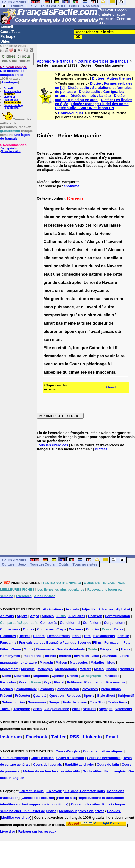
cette (118, 274)
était (48, 274)
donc (84, 299)
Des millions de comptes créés (13, 71)
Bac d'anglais (115, 771)
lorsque (80, 348)
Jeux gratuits (9, 148)
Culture (17, 6)
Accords (72, 609)
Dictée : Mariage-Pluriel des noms (100, 104)
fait (47, 250)
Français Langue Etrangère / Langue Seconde (55, 643)
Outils (74, 6)
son (47, 340)
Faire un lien (11, 108)
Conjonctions (115, 623)
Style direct (106, 696)
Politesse (74, 682)
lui (111, 348)
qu (72, 315)
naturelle (97, 274)
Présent (6, 696)
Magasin (46, 662)
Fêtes (4, 649)
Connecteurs (10, 629)
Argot (35, 616)
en (90, 258)
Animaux (7, 616)
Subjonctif (126, 696)
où (100, 315)
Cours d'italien (42, 758)
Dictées (98, 78)
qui (81, 331)
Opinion (58, 676)
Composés (49, 623)
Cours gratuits (14, 560)
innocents (106, 372)
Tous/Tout (98, 702)
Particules (8, 682)
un (80, 315)
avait (104, 225)
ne (79, 356)
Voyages (106, 709)
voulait (89, 356)
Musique (28, 669)
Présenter (23, 696)
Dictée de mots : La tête (90, 96)
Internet (65, 656)
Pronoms (47, 689)
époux (71, 331)
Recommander (12, 102)
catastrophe (70, 282)
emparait (75, 291)
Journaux (109, 656)
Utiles (5, 41)
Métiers (85, 669)
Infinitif (51, 656)
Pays (47, 682)
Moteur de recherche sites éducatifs (52, 771)
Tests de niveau (75, 702)
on (57, 291)
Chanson (95, 616)
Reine (105, 233)
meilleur (115, 258)
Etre (87, 636)
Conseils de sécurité (38, 798)
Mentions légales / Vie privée (82, 811)
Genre (16, 649)
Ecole (77, 636)
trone (119, 299)
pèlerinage (96, 364)
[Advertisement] (86, 499)
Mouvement (9, 669)
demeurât (75, 209)
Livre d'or (9, 97)
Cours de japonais (48, 765)
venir (110, 356)
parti (48, 266)
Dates (119, 629)
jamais (108, 331)
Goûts (29, 649)
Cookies (114, 811)
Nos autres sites (11, 151)
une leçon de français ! (15, 137)
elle (107, 315)
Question (56, 696)
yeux (80, 225)
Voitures (90, 709)
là (69, 348)
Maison (61, 662)
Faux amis (8, 643)
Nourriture (22, 676)
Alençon (95, 242)
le (90, 225)
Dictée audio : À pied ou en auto (90, 98)
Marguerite (54, 209)
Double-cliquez (71, 113)
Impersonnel (33, 656)
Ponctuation (94, 682)
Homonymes (10, 656)
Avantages (9, 82)
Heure (126, 649)
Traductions (118, 702)
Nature (112, 669)
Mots (111, 662)
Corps (61, 629)
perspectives (56, 315)
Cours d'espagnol (14, 758)
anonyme (71, 186)
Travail (5, 709)
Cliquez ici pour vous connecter (16, 58)
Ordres (72, 676)
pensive (109, 209)
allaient (51, 258)
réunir (70, 258)
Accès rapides (12, 91)
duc (76, 242)
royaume (99, 291)
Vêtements (124, 709)
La (121, 209)
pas (59, 323)
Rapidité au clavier (79, 765)
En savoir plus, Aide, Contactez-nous (76, 791)
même (70, 323)
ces (71, 225)
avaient (115, 242)
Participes (112, 676)
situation (52, 217)
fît (117, 348)
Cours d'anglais (68, 751)
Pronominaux (26, 689)
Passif (23, 682)
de (69, 250)
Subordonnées (13, 702)
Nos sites (91, 6)
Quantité (40, 696)
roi (95, 225)
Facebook (36, 737)
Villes (76, 709)
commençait (74, 217)
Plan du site (11, 100)
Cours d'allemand (70, 758)
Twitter (58, 737)
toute (59, 364)
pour (82, 258)
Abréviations (53, 609)
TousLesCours (53, 6)
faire (48, 233)
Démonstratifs (59, 636)
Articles (48, 616)
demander (53, 356)
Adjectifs (89, 609)
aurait (49, 323)
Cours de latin (108, 765)
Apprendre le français (55, 61)
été (118, 331)
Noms (6, 676)
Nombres (127, 669)
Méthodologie (66, 669)
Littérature (29, 662)
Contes (29, 629)
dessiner (104, 217)
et (99, 209)
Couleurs (76, 629)
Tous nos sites (85, 564)
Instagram (11, 737)
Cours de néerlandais (104, 758)
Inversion (81, 656)
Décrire (39, 636)
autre (109, 307)
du (91, 266)
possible (62, 266)
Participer (9, 36)
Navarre (115, 266)
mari (56, 340)
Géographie (109, 649)
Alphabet (123, 609)
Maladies (98, 662)
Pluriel (59, 682)
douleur (100, 323)
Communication (117, 616)
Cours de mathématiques (103, 751)
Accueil (7, 27)
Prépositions (111, 689)
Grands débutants (71, 649)
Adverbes (106, 609)
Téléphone (22, 709)
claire (119, 217)
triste (86, 323)
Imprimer (9, 94)
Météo (99, 669)
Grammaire (45, 649)
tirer (97, 258)
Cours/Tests (10, 32)
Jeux (33, 6)
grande (50, 282)
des (91, 372)
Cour (74, 364)
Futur (127, 643)
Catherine (53, 242)
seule (90, 209)
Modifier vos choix (16, 818)
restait (72, 299)
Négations (41, 676)
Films (97, 643)
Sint (62, 233)
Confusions (92, 623)
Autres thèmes (119, 78)
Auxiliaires (77, 616)
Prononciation (68, 689)
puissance (64, 307)
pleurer (51, 331)
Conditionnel (70, 623)
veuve (96, 299)
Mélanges (45, 669)
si (66, 356)
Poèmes (6, 689)
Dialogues (8, 636)
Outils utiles (92, 771)
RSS (74, 737)
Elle (47, 348)
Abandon (112, 387)
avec (48, 364)
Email (112, 737)
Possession (116, 682)
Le (54, 250)
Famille (123, 636)
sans (108, 299)
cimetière (78, 372)
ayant (92, 307)
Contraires (45, 629)
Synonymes (37, 702)
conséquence (75, 274)
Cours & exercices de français (103, 61)
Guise (78, 250)
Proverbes (90, 689)
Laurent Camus (32, 791)
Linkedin (92, 737)
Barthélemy (80, 233)
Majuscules (79, 662)
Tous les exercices (52, 445)
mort (83, 266)
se (92, 217)
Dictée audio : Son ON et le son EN (85, 108)
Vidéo (37, 709)
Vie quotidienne (57, 709)
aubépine (53, 372)
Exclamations (104, 636)
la (55, 233)
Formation (113, 643)
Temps (54, 702)
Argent (22, 616)
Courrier (93, 629)
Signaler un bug (13, 105)
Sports (89, 696)
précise (55, 225)
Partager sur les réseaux (37, 831)
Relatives (74, 696)
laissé (115, 225)
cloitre (90, 315)
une (57, 274)
